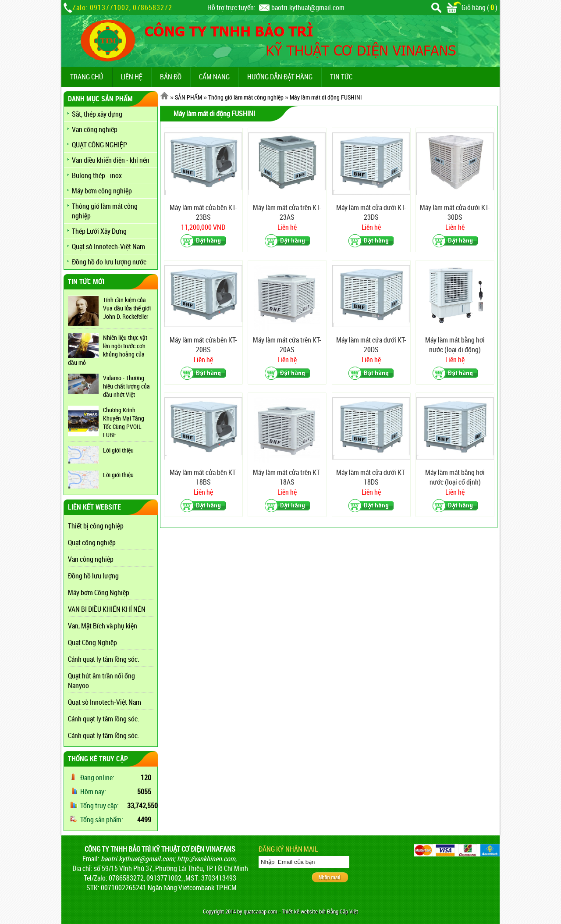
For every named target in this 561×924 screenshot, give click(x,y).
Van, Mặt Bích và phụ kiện (103, 626)
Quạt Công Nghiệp (92, 642)
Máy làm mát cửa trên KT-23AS (287, 212)
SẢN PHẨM (188, 97)
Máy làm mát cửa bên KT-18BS (203, 477)
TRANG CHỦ (87, 77)
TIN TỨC (341, 77)
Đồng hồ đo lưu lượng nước (109, 262)
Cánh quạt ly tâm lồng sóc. (104, 659)
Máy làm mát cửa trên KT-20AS (287, 345)
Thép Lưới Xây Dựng (99, 231)
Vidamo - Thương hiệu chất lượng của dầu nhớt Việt (126, 386)
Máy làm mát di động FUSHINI (326, 97)
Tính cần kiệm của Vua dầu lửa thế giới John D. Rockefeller (127, 308)
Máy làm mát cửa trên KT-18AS (287, 477)
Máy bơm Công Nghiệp (99, 592)
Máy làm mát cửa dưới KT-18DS (371, 477)
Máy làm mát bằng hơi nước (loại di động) (455, 345)
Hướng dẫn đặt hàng (280, 77)
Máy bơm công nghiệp (102, 191)
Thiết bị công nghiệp (96, 526)
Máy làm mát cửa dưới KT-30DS (455, 212)
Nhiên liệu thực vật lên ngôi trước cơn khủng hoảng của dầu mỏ (108, 350)
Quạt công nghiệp (92, 542)
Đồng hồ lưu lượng (93, 576)
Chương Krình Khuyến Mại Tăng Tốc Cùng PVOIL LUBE (124, 422)
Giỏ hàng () (472, 7)
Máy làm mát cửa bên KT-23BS (203, 212)
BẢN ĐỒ (171, 77)
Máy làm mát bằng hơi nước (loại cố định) (455, 477)
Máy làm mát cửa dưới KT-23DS (371, 212)
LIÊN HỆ (131, 77)
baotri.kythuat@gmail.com (308, 7)
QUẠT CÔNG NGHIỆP (99, 145)
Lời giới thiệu (118, 450)
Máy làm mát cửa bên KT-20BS (203, 345)
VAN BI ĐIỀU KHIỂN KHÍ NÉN (107, 609)
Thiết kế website (300, 912)
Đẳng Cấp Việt (343, 912)
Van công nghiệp (95, 129)
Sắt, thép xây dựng (97, 114)
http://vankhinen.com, (207, 859)
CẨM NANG (214, 77)
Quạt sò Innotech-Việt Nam (108, 246)
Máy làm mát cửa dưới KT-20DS (371, 345)
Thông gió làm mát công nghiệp (105, 211)
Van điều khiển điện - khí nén (111, 160)
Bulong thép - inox (97, 175)
